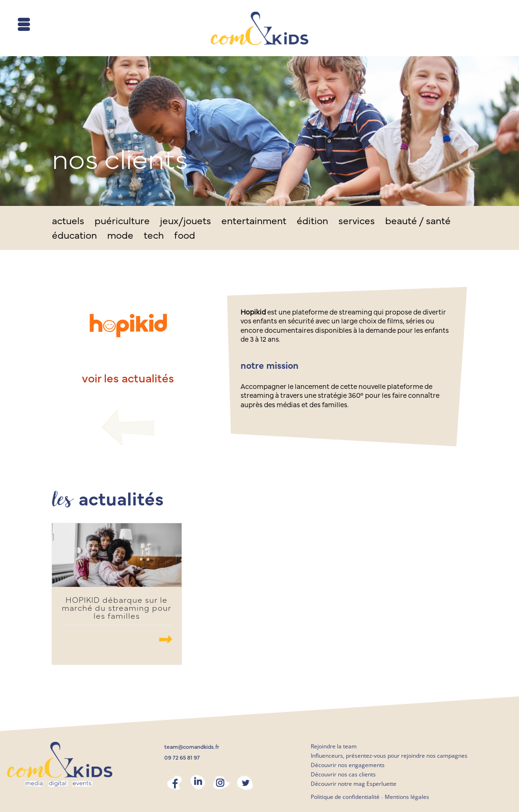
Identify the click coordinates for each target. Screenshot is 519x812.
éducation (74, 237)
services (357, 222)
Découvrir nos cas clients (343, 774)
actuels (68, 222)
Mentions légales (407, 797)
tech (154, 237)
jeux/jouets (186, 222)
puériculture (122, 222)
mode (120, 237)
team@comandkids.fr (192, 747)
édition (312, 222)
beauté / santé (418, 222)
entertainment (254, 222)
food (185, 237)
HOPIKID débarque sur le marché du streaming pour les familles (117, 608)
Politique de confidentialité (345, 797)
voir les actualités (128, 379)
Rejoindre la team (334, 746)
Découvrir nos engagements (348, 765)
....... (166, 639)
